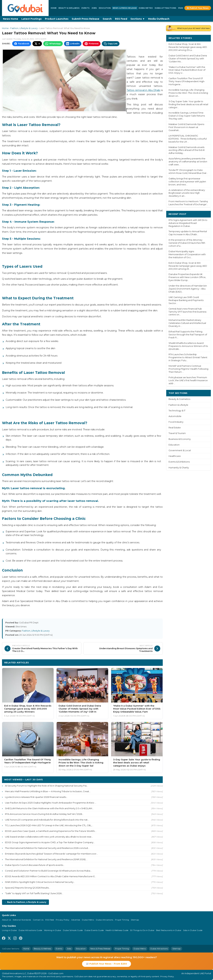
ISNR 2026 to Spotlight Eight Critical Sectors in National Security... (40, 882)
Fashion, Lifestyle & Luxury (24, 28)
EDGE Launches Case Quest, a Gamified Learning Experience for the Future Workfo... (51, 831)
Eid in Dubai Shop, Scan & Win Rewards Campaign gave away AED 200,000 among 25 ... (188, 266)
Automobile (175, 416)
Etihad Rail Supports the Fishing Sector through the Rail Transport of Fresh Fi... (188, 335)
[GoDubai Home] (25, 8)
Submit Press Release (86, 19)
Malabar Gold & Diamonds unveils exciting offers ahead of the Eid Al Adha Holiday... (187, 150)
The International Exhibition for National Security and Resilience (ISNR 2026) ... (46, 859)
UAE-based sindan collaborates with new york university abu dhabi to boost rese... (49, 837)
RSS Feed (121, 19)
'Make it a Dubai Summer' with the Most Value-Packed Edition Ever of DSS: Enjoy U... (187, 70)
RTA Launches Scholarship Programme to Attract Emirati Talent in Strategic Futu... (188, 357)
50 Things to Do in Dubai (142, 930)
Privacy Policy (63, 920)
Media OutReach (159, 19)
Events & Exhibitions (179, 462)
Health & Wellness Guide (117, 930)
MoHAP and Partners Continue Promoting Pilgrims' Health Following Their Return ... (188, 369)
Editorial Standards (22, 920)
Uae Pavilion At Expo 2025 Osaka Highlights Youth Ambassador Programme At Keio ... (51, 803)
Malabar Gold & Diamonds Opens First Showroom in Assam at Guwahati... (186, 127)
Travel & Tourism (177, 433)
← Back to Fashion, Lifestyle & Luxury (25, 902)
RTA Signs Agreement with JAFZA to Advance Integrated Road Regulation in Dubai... (188, 223)
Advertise (76, 920)
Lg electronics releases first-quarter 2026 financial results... (36, 797)
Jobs (94, 8)
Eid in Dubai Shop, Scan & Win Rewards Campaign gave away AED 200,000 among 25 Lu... (188, 47)
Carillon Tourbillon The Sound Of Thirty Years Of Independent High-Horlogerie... (187, 81)
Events (86, 8)
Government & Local (180, 450)
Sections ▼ (138, 19)
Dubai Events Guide (94, 930)
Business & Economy (180, 439)
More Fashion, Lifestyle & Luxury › (140, 662)
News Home (11, 19)
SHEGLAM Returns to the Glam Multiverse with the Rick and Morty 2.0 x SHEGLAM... (49, 808)
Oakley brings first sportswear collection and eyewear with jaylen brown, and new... (187, 182)
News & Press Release (125, 8)
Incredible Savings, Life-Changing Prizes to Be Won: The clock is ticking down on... (188, 93)
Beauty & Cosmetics (179, 399)
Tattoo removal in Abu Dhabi (143, 90)
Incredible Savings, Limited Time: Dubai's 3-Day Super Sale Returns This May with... (187, 116)
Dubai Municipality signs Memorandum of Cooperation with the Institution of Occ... (187, 254)
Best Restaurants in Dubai (169, 930)
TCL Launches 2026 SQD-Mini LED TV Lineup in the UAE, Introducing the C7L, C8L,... (49, 825)
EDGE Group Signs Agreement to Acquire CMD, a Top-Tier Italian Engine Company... (50, 842)
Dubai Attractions (165, 8)
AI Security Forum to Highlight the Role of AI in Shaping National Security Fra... (47, 786)
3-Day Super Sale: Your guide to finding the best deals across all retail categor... (188, 104)
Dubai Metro (146, 8)
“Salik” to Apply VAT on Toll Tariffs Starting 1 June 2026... (34, 893)
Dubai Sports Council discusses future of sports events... (35, 865)
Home (54, 8)
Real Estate (175, 428)
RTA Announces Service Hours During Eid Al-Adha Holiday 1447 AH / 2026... (44, 814)
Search (107, 19)
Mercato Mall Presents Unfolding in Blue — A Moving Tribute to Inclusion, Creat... (48, 791)
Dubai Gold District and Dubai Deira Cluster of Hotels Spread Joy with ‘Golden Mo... (188, 59)
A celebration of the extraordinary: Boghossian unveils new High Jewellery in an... (187, 193)
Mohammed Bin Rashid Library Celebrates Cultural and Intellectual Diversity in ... (187, 323)
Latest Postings (32, 19)
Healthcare (175, 456)
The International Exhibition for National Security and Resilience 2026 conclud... (47, 848)
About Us (6, 920)
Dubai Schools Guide (73, 930)
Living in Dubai (9, 930)
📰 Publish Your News (198, 8)
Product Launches (57, 19)
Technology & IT (177, 411)
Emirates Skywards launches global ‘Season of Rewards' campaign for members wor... (51, 854)
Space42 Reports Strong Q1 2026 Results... (28, 888)
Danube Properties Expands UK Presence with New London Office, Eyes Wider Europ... (187, 277)
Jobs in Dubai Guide (193, 930)
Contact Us (38, 920)
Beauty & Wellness (69, 8)
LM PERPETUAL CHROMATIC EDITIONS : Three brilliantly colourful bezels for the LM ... (188, 139)
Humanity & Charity (179, 468)
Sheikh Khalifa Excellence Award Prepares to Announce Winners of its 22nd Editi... (188, 346)
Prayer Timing (122, 920)
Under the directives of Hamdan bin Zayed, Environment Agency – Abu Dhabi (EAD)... (188, 289)
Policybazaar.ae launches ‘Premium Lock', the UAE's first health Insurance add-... (188, 380)
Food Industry (176, 422)
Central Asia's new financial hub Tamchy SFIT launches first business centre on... (187, 312)
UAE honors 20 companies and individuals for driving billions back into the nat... (47, 820)
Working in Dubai (53, 930)
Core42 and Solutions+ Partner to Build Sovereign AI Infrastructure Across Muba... (48, 871)
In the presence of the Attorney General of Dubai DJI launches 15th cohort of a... (187, 243)
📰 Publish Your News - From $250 (106, 964)
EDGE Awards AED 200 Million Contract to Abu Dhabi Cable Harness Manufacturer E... (51, 876)
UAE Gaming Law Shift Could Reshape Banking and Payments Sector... (186, 300)
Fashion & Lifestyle (178, 405)
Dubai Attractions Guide (30, 930)
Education (105, 8)
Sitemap (135, 920)
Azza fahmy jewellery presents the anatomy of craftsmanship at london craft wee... (188, 162)
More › (205, 38)
